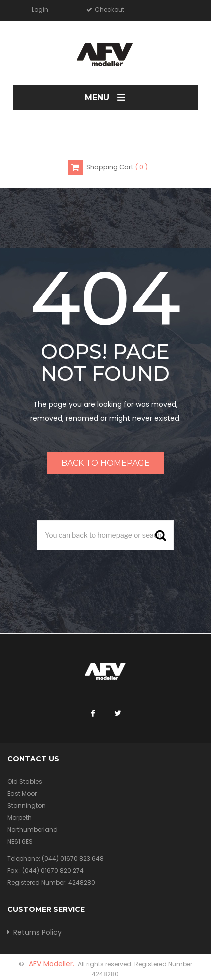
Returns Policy (38, 932)
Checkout (109, 10)
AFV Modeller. (53, 964)
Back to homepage (106, 463)
